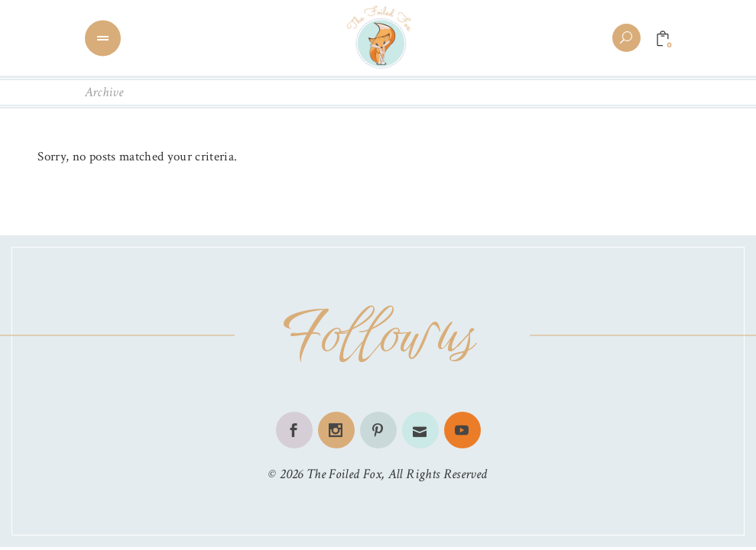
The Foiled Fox (344, 474)
